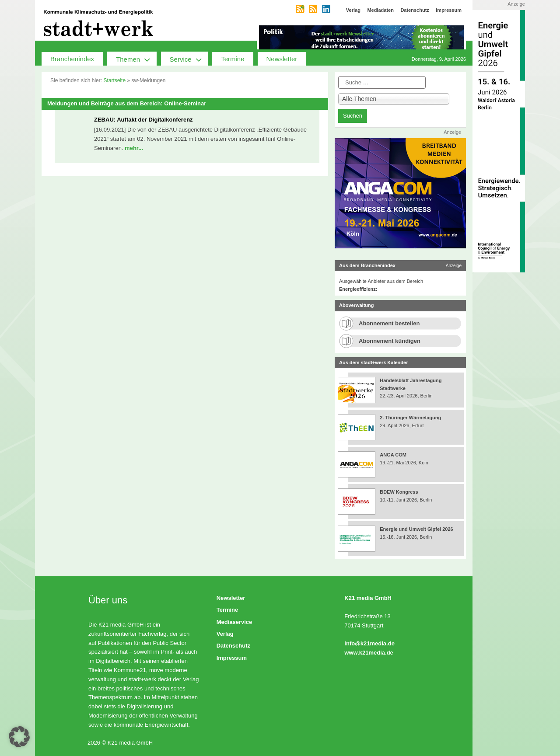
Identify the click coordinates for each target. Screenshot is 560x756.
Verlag (225, 634)
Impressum (232, 658)
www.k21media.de (369, 653)
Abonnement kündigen (390, 341)
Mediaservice (234, 622)
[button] (19, 737)
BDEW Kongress (399, 492)
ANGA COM (393, 455)
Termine (233, 59)
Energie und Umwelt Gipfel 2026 (416, 529)
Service (189, 59)
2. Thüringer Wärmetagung (410, 418)
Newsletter (282, 59)
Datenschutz (233, 646)
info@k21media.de (369, 643)
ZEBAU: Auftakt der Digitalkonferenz (143, 120)
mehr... (134, 148)
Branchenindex (72, 59)
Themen (136, 59)
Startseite (114, 80)
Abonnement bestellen (389, 323)
